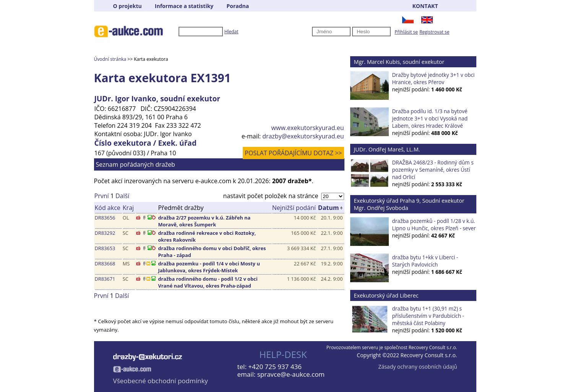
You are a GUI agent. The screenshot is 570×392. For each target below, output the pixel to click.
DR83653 (105, 248)
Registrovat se (434, 32)
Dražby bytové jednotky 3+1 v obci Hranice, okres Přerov (434, 78)
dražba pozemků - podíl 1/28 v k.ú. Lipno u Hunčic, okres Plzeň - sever (434, 224)
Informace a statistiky (184, 6)
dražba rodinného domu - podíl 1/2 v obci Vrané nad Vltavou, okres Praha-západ (208, 282)
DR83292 (105, 233)
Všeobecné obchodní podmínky (161, 381)
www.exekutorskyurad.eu (308, 128)
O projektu (127, 6)
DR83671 (105, 279)
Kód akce (108, 208)
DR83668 (105, 264)
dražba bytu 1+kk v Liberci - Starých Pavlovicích (425, 261)
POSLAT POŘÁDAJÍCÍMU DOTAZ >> (293, 153)
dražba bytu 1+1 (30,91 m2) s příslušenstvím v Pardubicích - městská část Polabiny (428, 316)
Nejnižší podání (294, 208)
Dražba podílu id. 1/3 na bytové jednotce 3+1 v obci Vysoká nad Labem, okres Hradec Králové (430, 118)
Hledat (231, 32)
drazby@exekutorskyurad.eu (303, 136)
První (102, 196)
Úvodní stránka (110, 59)
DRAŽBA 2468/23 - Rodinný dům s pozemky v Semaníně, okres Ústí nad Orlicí (433, 170)
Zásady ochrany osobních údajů (417, 367)
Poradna (238, 6)
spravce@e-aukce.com (291, 374)
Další (122, 196)
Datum (329, 208)
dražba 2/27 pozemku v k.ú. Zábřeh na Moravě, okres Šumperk (204, 221)
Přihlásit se (406, 32)
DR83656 (105, 218)
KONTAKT (425, 6)
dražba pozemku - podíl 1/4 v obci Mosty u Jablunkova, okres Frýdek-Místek (209, 267)
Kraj (128, 208)
